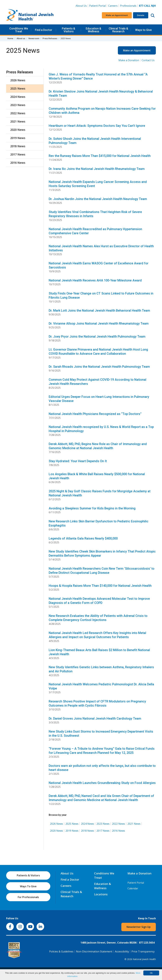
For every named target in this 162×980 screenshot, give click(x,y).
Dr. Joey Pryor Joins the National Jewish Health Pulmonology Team (97, 336)
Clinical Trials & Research (118, 30)
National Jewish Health (144, 959)
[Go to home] (30, 15)
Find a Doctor (44, 30)
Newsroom (34, 38)
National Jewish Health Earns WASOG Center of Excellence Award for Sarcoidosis (99, 265)
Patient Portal (97, 6)
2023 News (103, 824)
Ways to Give (143, 30)
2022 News (118, 824)
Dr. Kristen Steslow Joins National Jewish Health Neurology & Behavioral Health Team (101, 94)
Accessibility (122, 951)
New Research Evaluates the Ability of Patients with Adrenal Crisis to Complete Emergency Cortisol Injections (98, 618)
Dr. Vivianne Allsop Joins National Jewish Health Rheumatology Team (99, 323)
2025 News (72, 824)
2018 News (87, 831)
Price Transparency (143, 951)
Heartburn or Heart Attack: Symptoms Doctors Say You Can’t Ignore (97, 126)
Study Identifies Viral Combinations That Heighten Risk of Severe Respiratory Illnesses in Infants (95, 214)
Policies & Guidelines (61, 951)
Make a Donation (129, 60)
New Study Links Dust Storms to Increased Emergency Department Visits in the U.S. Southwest (101, 734)
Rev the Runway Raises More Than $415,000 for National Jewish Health (100, 156)
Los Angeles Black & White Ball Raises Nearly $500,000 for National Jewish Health (97, 476)
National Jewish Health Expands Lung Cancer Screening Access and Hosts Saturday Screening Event (98, 184)
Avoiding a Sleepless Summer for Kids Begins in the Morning (92, 508)
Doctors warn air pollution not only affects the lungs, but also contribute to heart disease (102, 768)
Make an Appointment (117, 15)
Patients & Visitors (69, 30)
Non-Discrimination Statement (94, 951)
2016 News (118, 831)
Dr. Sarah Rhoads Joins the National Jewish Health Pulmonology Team (99, 367)
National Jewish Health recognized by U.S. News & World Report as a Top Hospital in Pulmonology (101, 429)
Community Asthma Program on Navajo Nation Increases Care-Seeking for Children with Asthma (102, 111)
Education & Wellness (93, 30)
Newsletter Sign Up (139, 927)
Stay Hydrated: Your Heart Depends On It (78, 461)
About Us (81, 6)
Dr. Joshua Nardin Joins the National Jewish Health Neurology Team (98, 199)
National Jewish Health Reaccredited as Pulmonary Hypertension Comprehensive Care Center (95, 231)
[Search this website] (153, 15)
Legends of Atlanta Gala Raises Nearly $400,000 (83, 538)
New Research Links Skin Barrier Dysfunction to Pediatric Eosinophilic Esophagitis (99, 523)
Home (10, 38)
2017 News (103, 831)
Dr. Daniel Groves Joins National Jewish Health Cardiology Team (95, 718)
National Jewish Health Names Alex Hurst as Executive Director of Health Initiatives (101, 248)
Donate (141, 15)
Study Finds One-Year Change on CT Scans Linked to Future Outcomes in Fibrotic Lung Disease (101, 295)
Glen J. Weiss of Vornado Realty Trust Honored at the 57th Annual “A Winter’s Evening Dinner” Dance (98, 76)
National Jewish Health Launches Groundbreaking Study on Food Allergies (102, 783)
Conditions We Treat (19, 30)
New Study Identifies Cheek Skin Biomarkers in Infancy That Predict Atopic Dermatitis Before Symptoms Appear (102, 553)
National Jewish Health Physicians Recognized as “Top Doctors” (95, 414)
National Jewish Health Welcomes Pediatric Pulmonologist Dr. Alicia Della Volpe (101, 686)
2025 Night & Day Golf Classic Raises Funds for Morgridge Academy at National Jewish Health (100, 493)
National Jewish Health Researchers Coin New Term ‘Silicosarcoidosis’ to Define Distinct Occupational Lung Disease (102, 571)
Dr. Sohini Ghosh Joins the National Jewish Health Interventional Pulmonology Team (95, 141)
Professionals (128, 6)
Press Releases (50, 38)
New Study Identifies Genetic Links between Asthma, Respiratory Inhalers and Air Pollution (101, 669)
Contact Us (148, 60)
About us (21, 38)
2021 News (134, 824)
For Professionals (28, 897)
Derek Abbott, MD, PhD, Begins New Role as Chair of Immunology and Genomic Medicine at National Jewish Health (98, 446)
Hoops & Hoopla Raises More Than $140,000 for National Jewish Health (100, 586)
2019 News (72, 831)
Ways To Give (28, 886)
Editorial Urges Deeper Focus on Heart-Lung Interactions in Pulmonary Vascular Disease (99, 399)
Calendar (133, 888)
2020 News (56, 831)
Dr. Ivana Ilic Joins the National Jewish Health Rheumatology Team (97, 169)
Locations (101, 894)
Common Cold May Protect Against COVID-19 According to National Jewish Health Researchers (98, 382)
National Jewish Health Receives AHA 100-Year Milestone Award (95, 280)
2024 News (87, 824)
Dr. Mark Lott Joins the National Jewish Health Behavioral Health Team (99, 310)
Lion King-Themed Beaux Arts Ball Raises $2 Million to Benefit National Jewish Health (99, 652)
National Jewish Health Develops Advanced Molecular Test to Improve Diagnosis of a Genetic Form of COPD (99, 601)
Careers (114, 6)
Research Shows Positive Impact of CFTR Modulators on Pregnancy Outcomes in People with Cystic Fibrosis (97, 703)
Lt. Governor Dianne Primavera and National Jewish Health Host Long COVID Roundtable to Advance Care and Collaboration (98, 352)
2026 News (56, 824)
